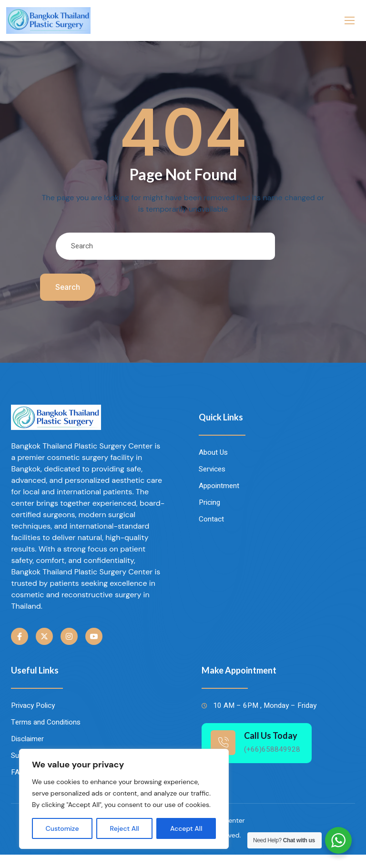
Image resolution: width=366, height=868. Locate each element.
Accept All (186, 828)
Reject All (125, 828)
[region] (124, 799)
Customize (62, 828)
